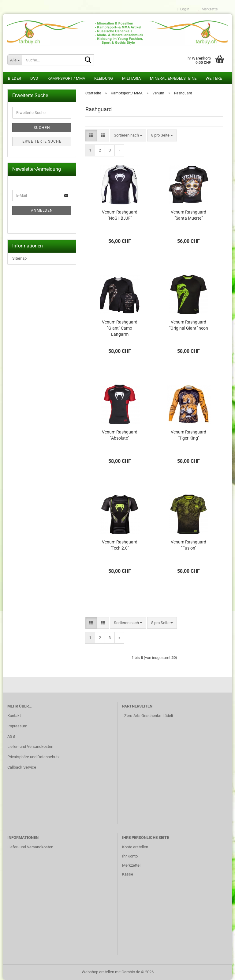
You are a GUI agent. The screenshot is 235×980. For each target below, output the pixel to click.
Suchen (42, 128)
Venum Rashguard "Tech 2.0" (120, 545)
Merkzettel (209, 9)
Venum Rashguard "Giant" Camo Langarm (120, 328)
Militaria (131, 78)
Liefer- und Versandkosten (30, 746)
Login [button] (183, 9)
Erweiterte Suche (42, 141)
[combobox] (128, 135)
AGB (11, 736)
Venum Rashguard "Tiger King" (188, 435)
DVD (34, 78)
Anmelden (42, 210)
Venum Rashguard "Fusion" (188, 545)
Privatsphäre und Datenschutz (33, 757)
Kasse (128, 874)
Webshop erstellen (98, 972)
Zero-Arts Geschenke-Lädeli (149, 716)
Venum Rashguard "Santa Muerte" (188, 215)
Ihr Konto (130, 856)
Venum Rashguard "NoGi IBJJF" (120, 215)
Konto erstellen (135, 847)
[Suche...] (15, 60)
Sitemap (19, 258)
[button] (91, 135)
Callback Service (22, 767)
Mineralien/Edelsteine (173, 78)
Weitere (214, 78)
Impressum (17, 726)
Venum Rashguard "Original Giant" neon (189, 325)
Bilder (15, 78)
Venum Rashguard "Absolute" (120, 435)
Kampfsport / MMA (66, 78)
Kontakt (14, 716)
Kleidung (104, 78)
